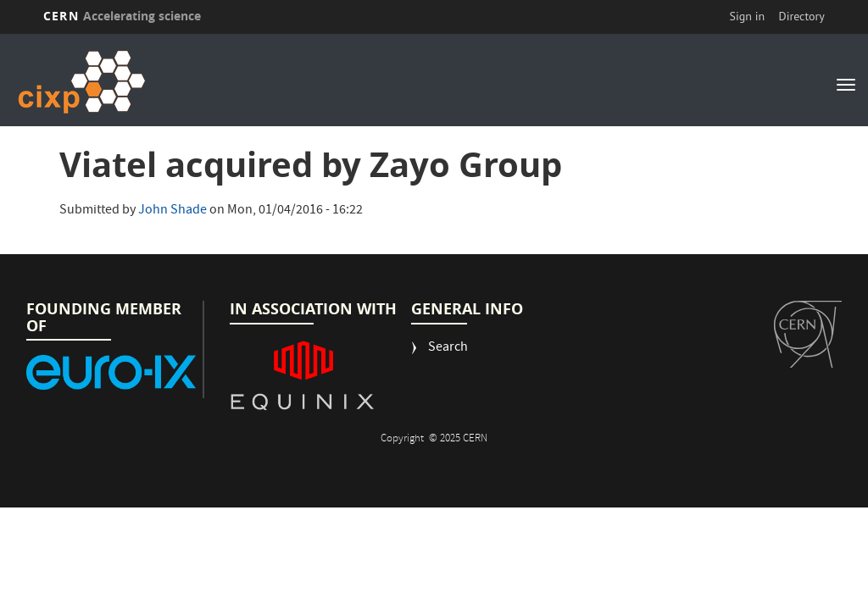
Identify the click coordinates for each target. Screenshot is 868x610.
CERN (122, 16)
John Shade (172, 211)
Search (448, 349)
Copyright (403, 439)
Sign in (748, 16)
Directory (801, 16)
